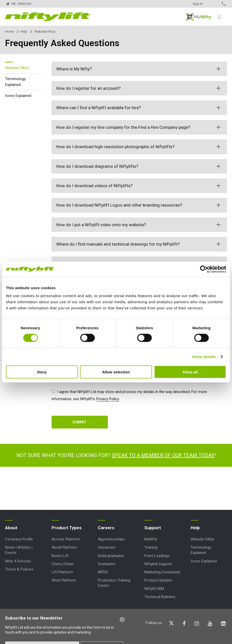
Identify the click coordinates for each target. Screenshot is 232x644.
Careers (106, 528)
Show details (204, 356)
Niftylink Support (158, 564)
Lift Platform (62, 572)
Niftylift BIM (154, 589)
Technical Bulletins (160, 597)
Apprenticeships (111, 539)
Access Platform (66, 539)
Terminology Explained (15, 82)
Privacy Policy (107, 399)
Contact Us (215, 4)
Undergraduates (111, 556)
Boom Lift (60, 556)
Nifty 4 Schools (18, 561)
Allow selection (116, 372)
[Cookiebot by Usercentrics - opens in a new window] (204, 269)
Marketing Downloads (162, 572)
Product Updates (158, 580)
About (11, 528)
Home (10, 31)
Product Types (67, 528)
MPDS (103, 572)
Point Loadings (157, 556)
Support (153, 528)
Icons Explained (18, 96)
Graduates (107, 564)
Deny (42, 372)
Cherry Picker (63, 564)
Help (24, 31)
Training (151, 547)
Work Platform (64, 580)
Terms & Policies (19, 569)
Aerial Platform (64, 547)
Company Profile (19, 539)
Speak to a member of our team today (163, 455)
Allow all (190, 372)
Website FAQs (17, 68)
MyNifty (199, 17)
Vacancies (107, 547)
